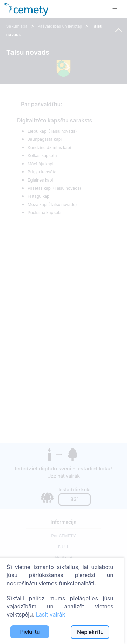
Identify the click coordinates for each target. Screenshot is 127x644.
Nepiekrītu (90, 632)
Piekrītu (30, 632)
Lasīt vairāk (50, 614)
